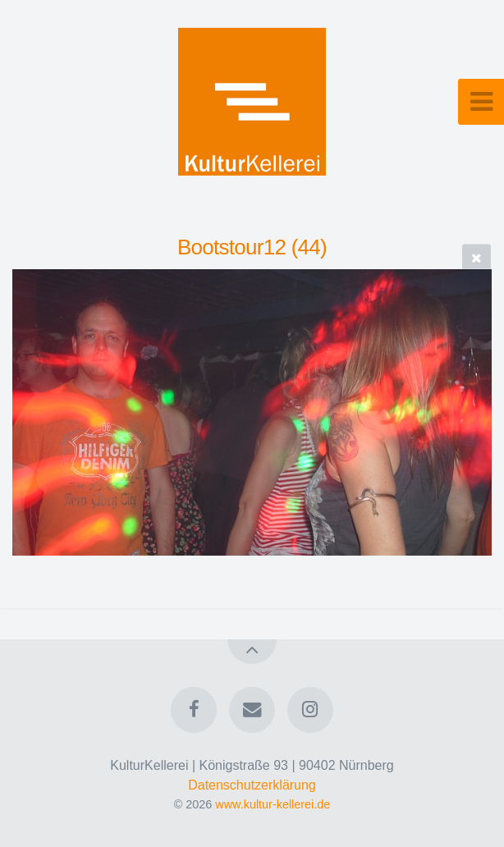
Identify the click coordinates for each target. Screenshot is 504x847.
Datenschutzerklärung (252, 785)
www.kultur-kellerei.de (273, 804)
